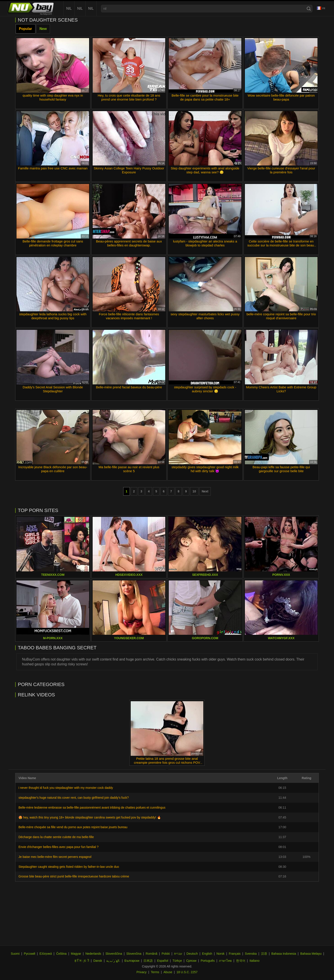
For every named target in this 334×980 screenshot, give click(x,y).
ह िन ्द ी (82, 961)
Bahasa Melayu (311, 954)
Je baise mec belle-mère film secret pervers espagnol (55, 857)
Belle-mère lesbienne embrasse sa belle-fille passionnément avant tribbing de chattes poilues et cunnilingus (92, 807)
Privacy (141, 972)
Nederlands (93, 954)
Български (132, 961)
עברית (178, 954)
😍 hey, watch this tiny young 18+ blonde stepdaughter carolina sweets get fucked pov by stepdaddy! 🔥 (90, 817)
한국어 (241, 961)
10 (194, 491)
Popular (26, 29)
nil (69, 8)
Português (208, 961)
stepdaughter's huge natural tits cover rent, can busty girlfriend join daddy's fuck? (74, 798)
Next (205, 491)
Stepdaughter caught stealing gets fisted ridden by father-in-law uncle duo (69, 867)
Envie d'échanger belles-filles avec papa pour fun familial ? (59, 847)
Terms (155, 972)
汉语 (264, 954)
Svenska (251, 954)
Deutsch (192, 954)
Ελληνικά (46, 954)
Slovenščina (114, 954)
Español (163, 961)
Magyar (76, 954)
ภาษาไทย (225, 961)
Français (235, 954)
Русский (29, 954)
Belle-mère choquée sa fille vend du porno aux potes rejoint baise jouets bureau (73, 827)
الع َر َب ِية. (113, 961)
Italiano (254, 961)
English (207, 954)
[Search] (309, 9)
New (43, 29)
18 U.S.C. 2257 (187, 972)
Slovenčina (134, 954)
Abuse (168, 972)
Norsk (221, 954)
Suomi (15, 954)
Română (151, 954)
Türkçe (177, 961)
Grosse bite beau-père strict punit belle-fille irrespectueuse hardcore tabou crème (74, 876)
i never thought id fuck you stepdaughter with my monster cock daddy (66, 788)
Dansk (98, 961)
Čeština (61, 954)
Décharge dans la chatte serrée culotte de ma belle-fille (56, 837)
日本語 (148, 961)
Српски (191, 961)
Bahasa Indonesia (284, 954)
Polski (166, 954)
